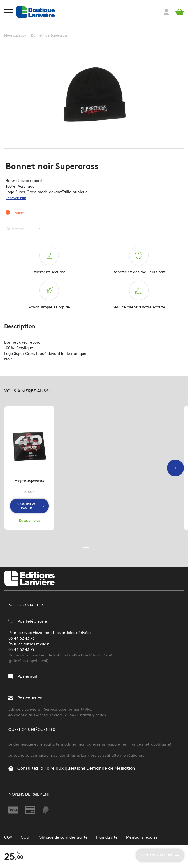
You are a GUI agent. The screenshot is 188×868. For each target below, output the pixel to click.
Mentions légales (142, 837)
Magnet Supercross (30, 480)
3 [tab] (97, 548)
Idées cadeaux (15, 35)
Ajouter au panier (30, 506)
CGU (25, 837)
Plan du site (107, 837)
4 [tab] (103, 548)
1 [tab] (86, 548)
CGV (8, 837)
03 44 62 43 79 (22, 650)
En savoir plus (16, 198)
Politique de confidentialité (63, 837)
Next (175, 468)
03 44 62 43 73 (22, 638)
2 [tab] (91, 548)
